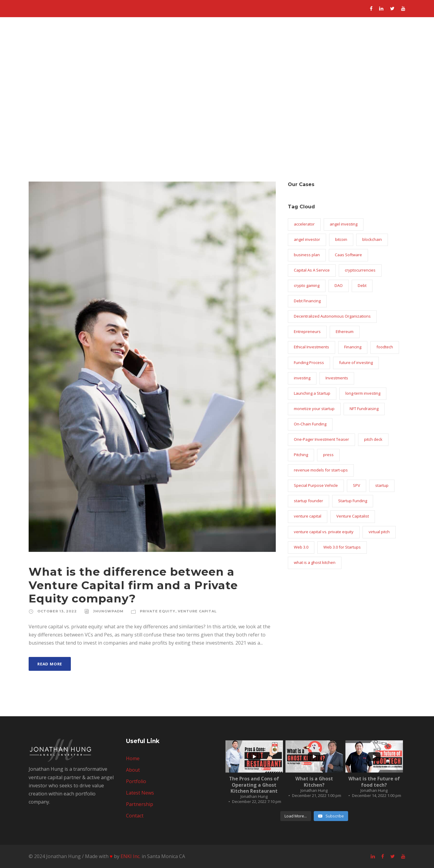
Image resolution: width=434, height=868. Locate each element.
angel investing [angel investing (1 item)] (344, 224)
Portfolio (286, 39)
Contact (401, 39)
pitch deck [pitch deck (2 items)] (373, 439)
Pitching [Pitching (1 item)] (301, 455)
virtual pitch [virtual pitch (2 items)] (379, 532)
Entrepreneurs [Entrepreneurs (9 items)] (307, 331)
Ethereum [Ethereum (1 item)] (345, 331)
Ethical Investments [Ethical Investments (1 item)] (311, 347)
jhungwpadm (108, 611)
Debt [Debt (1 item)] (362, 285)
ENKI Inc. (131, 856)
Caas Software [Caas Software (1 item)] (348, 255)
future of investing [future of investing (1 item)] (356, 362)
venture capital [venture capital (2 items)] (308, 516)
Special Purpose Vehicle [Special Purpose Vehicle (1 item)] (316, 485)
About (257, 39)
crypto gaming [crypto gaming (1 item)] (307, 285)
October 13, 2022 (57, 611)
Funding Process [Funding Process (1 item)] (309, 362)
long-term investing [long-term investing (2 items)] (363, 393)
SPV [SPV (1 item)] (357, 485)
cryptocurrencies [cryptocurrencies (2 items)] (360, 270)
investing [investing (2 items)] (302, 378)
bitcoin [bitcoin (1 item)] (341, 239)
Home (231, 39)
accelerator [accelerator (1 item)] (304, 224)
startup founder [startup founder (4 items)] (308, 501)
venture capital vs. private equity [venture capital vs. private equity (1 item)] (324, 532)
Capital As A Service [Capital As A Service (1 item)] (312, 270)
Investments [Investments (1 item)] (337, 378)
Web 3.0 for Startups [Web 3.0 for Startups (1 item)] (342, 547)
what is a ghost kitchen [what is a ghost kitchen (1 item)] (315, 562)
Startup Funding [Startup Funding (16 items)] (353, 501)
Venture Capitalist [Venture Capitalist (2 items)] (353, 516)
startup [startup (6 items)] (382, 485)
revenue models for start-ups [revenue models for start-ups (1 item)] (321, 470)
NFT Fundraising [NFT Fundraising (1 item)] (364, 409)
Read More (50, 664)
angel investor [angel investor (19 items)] (307, 239)
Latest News (324, 39)
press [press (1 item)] (328, 455)
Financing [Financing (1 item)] (353, 347)
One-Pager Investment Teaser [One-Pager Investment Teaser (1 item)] (321, 439)
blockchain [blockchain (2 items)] (372, 239)
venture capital (197, 611)
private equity (158, 611)
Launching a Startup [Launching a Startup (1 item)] (312, 393)
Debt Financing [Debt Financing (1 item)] (307, 301)
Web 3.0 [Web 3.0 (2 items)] (301, 547)
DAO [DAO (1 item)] (339, 285)
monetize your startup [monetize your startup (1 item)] (314, 409)
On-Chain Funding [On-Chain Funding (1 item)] (310, 424)
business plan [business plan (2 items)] (307, 255)
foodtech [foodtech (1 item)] (385, 347)
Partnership (366, 39)
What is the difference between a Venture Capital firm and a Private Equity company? (133, 585)
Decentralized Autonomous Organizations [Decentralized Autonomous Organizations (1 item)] (332, 316)
